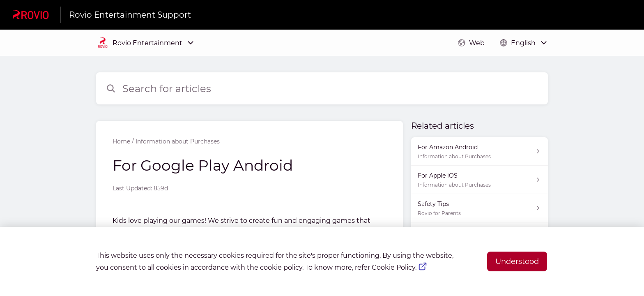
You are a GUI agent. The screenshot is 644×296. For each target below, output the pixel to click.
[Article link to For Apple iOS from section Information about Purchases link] (480, 180)
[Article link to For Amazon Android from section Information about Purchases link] (480, 151)
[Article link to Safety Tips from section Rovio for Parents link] (480, 208)
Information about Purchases (178, 141)
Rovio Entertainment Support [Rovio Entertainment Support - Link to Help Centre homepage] (130, 15)
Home (121, 141)
